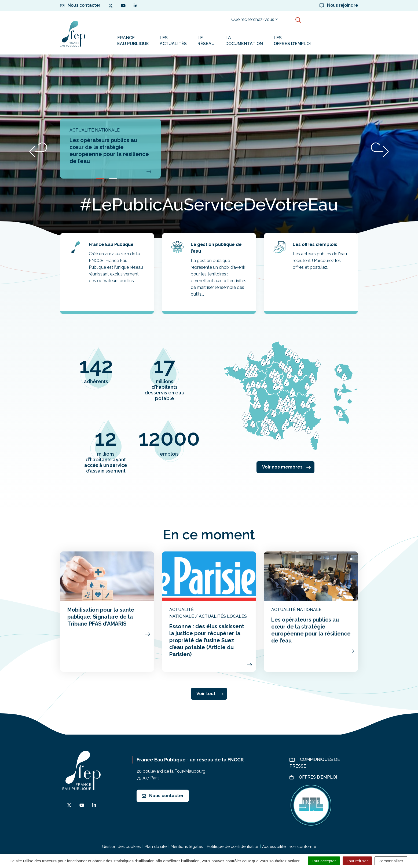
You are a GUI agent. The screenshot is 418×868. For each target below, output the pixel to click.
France (133, 41)
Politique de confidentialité (232, 847)
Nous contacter (163, 796)
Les (173, 41)
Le (206, 41)
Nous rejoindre (339, 5)
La (244, 41)
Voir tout (210, 694)
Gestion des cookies (121, 847)
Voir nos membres (286, 467)
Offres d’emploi (318, 777)
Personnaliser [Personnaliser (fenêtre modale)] (391, 861)
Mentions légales (187, 847)
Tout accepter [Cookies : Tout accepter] (324, 861)
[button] (38, 150)
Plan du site (156, 847)
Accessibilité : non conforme (289, 847)
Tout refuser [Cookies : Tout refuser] (357, 861)
